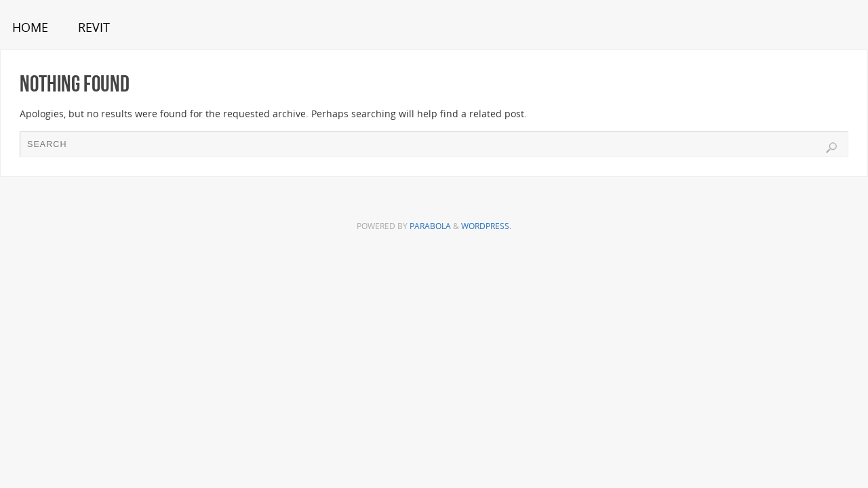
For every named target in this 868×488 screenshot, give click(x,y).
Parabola (430, 226)
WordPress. (486, 226)
